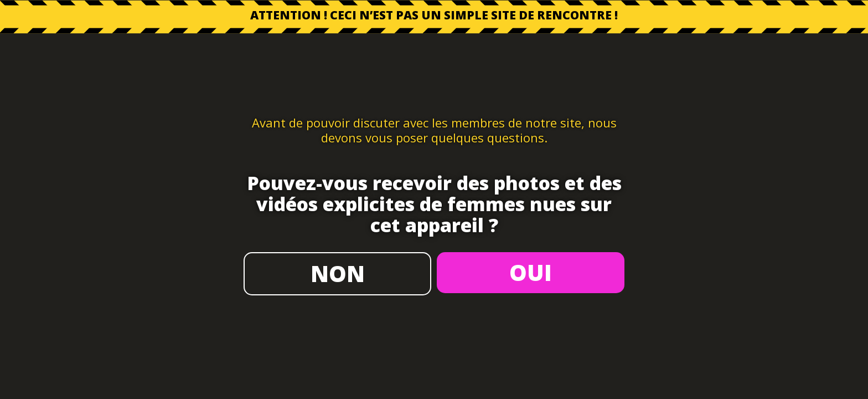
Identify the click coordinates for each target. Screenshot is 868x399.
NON (338, 273)
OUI (531, 272)
